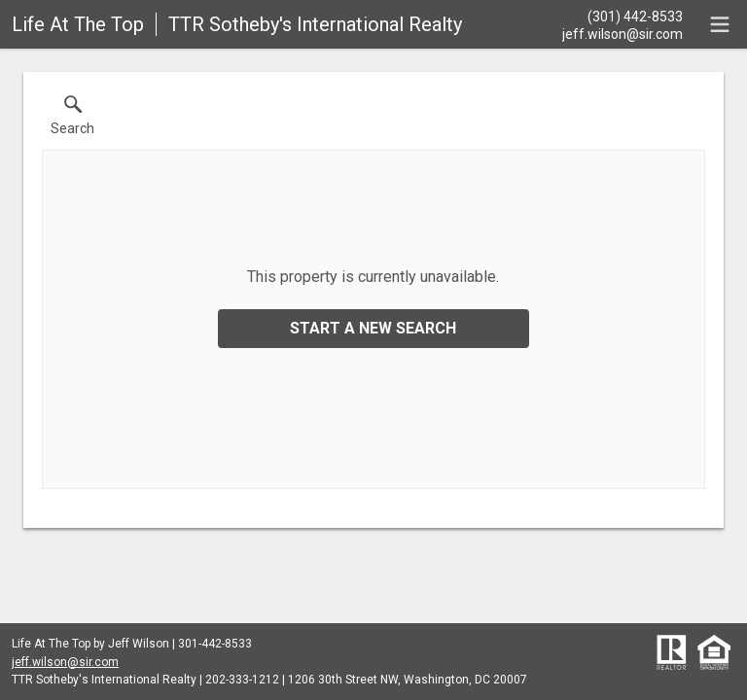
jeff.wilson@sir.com (65, 662)
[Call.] (622, 16)
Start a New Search (373, 328)
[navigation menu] (720, 24)
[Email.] (622, 33)
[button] (72, 120)
